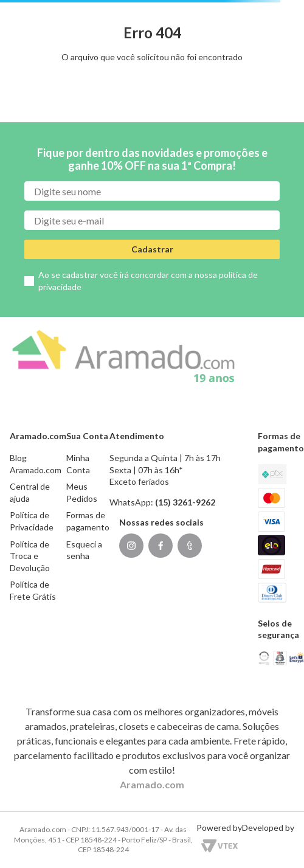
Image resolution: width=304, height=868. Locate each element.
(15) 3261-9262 (185, 502)
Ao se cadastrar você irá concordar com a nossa (148, 281)
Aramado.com (152, 784)
